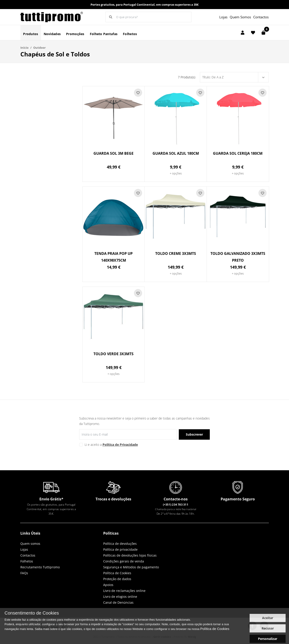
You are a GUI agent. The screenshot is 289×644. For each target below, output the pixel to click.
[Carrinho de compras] (263, 33)
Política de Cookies (117, 573)
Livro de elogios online (120, 597)
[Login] (243, 33)
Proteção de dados (117, 579)
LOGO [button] (52, 17)
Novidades (52, 34)
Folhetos (130, 34)
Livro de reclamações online (124, 591)
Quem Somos (240, 17)
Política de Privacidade (120, 445)
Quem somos (30, 544)
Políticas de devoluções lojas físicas (130, 555)
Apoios (108, 585)
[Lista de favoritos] (253, 33)
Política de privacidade (120, 549)
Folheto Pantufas (104, 34)
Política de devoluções (120, 544)
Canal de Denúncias (118, 602)
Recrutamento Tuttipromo (40, 567)
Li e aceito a (111, 445)
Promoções (75, 34)
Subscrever (194, 434)
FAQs (24, 573)
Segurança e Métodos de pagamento (131, 567)
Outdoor (39, 48)
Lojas (223, 17)
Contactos (261, 17)
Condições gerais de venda (124, 561)
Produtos (31, 34)
